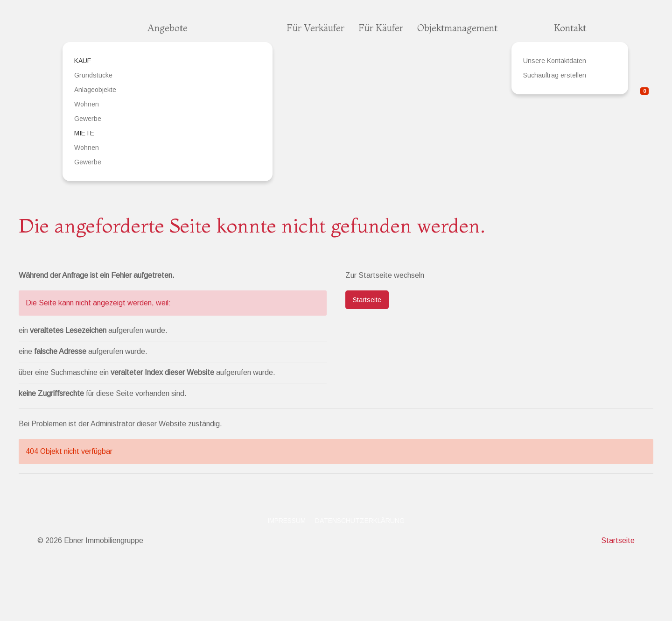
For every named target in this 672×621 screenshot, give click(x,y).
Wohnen (87, 104)
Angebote (168, 28)
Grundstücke (93, 75)
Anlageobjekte (95, 90)
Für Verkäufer (315, 28)
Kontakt (570, 28)
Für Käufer (381, 28)
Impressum (287, 521)
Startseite (367, 300)
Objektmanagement (457, 28)
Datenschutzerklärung (360, 521)
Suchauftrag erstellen (555, 75)
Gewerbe (88, 119)
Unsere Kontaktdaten (555, 61)
